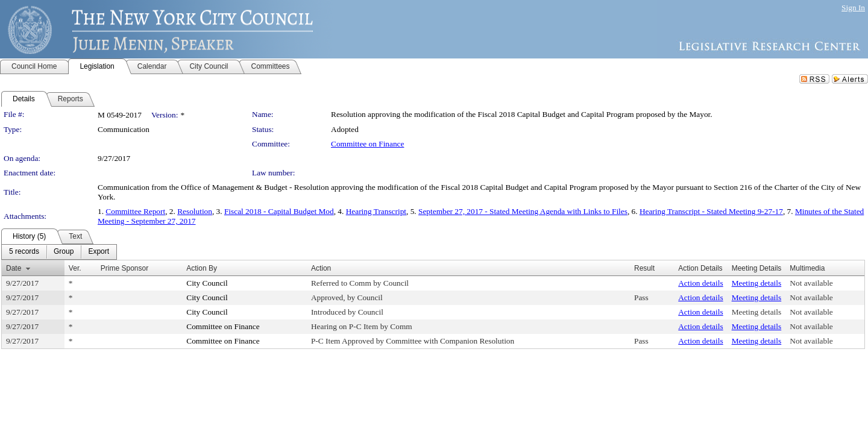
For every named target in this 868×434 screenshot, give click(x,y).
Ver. (75, 268)
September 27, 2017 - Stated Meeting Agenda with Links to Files (523, 211)
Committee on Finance (367, 144)
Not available (811, 283)
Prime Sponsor (124, 268)
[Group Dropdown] (64, 252)
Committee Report (135, 211)
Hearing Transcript (376, 211)
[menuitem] (24, 252)
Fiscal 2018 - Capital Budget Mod (279, 211)
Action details (700, 283)
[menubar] (59, 252)
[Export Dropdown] (99, 252)
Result (644, 268)
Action (321, 268)
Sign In (853, 8)
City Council (207, 283)
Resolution (195, 211)
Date (14, 268)
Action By (202, 268)
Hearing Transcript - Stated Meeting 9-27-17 (711, 211)
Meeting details (757, 283)
